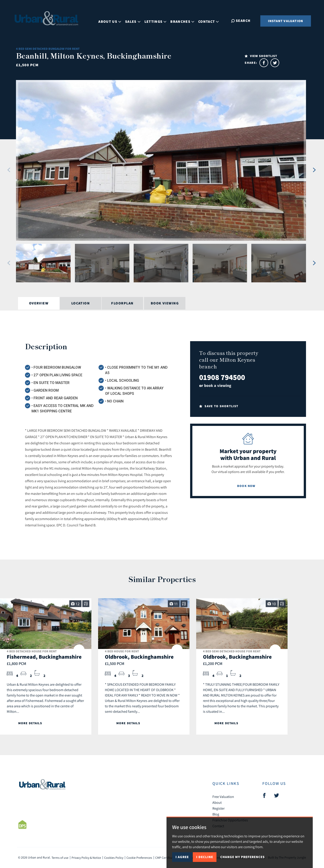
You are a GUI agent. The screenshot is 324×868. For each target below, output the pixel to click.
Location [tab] (81, 303)
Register (218, 808)
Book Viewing (165, 303)
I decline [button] (205, 857)
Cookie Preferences (139, 858)
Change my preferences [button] (242, 857)
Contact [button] (210, 20)
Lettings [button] (157, 20)
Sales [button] (134, 20)
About (217, 802)
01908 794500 (222, 377)
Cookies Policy (114, 858)
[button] (9, 170)
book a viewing (218, 385)
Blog (216, 814)
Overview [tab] (39, 303)
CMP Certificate (165, 858)
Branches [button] (184, 20)
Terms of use (60, 858)
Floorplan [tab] (122, 303)
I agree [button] (182, 857)
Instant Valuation (286, 21)
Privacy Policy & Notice (86, 858)
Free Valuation (223, 797)
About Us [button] (111, 20)
